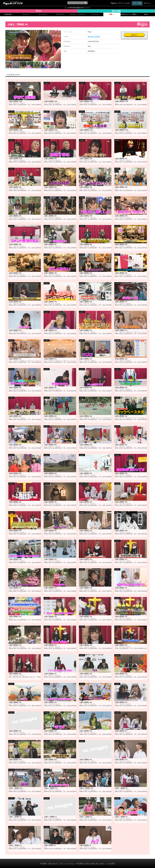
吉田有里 (97, 37)
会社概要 (43, 863)
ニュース (43, 14)
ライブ (95, 14)
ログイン (135, 33)
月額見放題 (9, 14)
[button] (59, 32)
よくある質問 (110, 863)
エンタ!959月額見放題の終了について (77, 8)
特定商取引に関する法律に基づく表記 (90, 863)
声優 (112, 14)
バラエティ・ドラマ (77, 14)
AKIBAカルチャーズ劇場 (129, 14)
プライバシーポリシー (67, 863)
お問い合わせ (53, 863)
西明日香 (91, 37)
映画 (146, 14)
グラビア (60, 14)
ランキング (26, 14)
